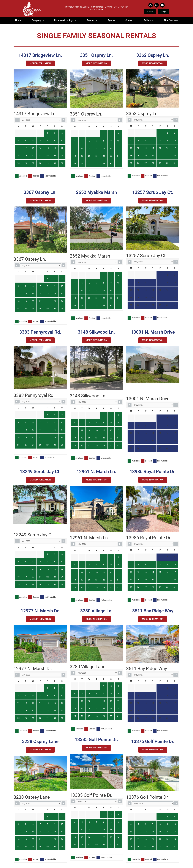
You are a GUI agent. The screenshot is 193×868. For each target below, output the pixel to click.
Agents (111, 20)
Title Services (171, 20)
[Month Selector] (40, 120)
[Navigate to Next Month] (63, 120)
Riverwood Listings (65, 20)
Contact (129, 20)
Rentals (92, 20)
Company (38, 20)
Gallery (149, 20)
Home (18, 20)
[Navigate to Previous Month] (17, 120)
